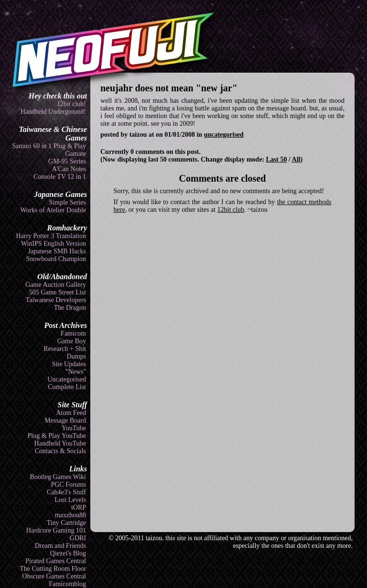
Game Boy (72, 341)
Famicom (73, 333)
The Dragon (70, 308)
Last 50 (277, 159)
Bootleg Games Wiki (58, 477)
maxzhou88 (70, 515)
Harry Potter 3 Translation (51, 236)
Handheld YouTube (60, 443)
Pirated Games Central (56, 561)
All (296, 159)
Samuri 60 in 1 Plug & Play (49, 146)
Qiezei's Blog (68, 553)
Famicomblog (67, 584)
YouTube (74, 428)
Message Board (65, 420)
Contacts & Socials (60, 451)
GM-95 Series (67, 161)
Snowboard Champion (56, 259)
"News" (76, 372)
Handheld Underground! (53, 112)
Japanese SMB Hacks (57, 251)
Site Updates (69, 364)
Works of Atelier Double (53, 210)
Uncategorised (67, 379)
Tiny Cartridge (66, 523)
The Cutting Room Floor (53, 569)
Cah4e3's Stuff (66, 492)
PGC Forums (68, 485)
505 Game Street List (58, 292)
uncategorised (224, 135)
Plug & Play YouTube (57, 436)
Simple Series (68, 202)
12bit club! (71, 104)
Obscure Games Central (54, 576)
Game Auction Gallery (56, 285)
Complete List (67, 387)
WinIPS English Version (54, 244)
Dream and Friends (60, 546)
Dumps (76, 356)
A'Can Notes (69, 169)
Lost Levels (70, 500)
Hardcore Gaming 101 (56, 530)
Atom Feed (71, 413)
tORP (79, 507)
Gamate (76, 154)
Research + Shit (65, 349)
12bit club (231, 210)
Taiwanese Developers (56, 300)
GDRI (78, 538)
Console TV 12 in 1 (60, 177)
